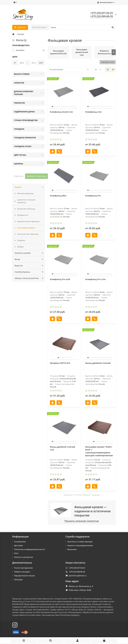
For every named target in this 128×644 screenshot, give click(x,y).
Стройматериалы (30, 272)
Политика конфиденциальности (30, 549)
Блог (16, 553)
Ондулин (21, 240)
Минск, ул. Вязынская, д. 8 (81, 586)
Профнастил (23, 215)
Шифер (20, 247)
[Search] (82, 27)
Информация (20, 537)
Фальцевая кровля (26, 228)
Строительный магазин (46, 601)
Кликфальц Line (93, 112)
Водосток (30, 266)
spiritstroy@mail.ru (78, 576)
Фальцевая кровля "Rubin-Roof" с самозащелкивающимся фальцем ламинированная (99, 451)
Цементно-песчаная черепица (26, 201)
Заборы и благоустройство (30, 278)
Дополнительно (22, 563)
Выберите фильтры (36, 176)
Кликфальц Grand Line (61, 112)
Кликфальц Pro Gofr (60, 279)
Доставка (19, 545)
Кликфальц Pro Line (95, 279)
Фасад (30, 259)
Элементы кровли (30, 253)
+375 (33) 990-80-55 (77, 572)
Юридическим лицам (24, 576)
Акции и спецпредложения (80, 545)
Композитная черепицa (28, 234)
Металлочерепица (25, 193)
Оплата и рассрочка (24, 557)
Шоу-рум (18, 579)
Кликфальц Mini (58, 196)
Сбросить (19, 176)
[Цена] (22, 63)
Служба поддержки (78, 537)
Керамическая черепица (28, 221)
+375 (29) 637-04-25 (77, 568)
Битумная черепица (26, 209)
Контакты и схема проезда (80, 542)
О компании (20, 542)
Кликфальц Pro (93, 196)
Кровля (21, 34)
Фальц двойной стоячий (98, 363)
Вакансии (72, 549)
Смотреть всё (108, 62)
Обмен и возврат (22, 572)
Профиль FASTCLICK (60, 363)
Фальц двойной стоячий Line (62, 448)
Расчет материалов (23, 568)
